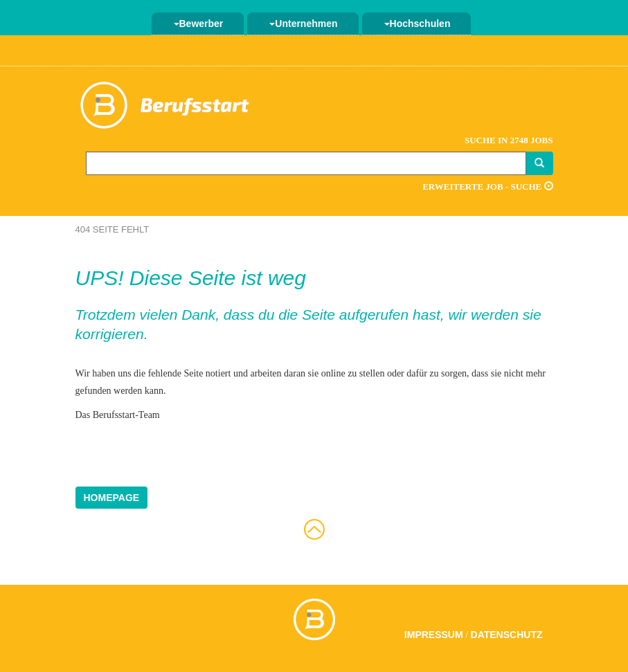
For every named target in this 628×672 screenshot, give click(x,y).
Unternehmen (303, 24)
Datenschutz (507, 635)
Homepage (112, 498)
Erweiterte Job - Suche (487, 187)
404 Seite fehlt (113, 229)
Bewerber (199, 24)
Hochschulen (418, 24)
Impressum (434, 635)
